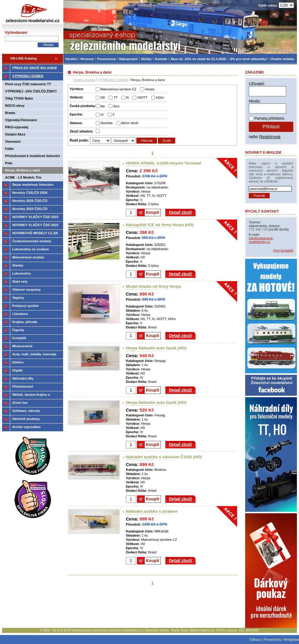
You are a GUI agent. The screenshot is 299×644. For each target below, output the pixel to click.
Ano (116, 106)
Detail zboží (180, 212)
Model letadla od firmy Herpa (153, 286)
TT (115, 98)
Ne (103, 106)
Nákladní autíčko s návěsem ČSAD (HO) (164, 457)
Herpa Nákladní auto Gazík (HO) (156, 348)
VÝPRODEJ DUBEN (113, 80)
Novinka (106, 123)
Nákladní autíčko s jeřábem (152, 511)
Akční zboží (130, 123)
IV (102, 115)
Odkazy (255, 640)
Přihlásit (271, 127)
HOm (160, 98)
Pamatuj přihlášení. (270, 118)
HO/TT (142, 98)
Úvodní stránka (84, 80)
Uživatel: (257, 84)
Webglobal (291, 640)
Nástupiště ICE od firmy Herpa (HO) (160, 225)
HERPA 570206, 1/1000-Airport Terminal (163, 163)
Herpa (149, 89)
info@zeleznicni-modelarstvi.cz (261, 240)
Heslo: (255, 101)
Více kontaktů (283, 250)
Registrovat (270, 137)
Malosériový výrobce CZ (118, 89)
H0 (103, 98)
